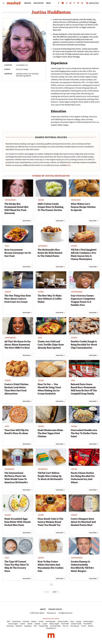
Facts (7, 246)
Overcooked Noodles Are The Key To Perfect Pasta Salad (84, 433)
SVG (35, 626)
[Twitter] (67, 3)
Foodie (41, 622)
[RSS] (82, 3)
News (40, 338)
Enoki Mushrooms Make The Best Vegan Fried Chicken (50, 433)
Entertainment (10, 200)
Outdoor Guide (76, 624)
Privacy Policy (55, 609)
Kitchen (74, 246)
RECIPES (28, 3)
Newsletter (92, 3)
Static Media (40, 613)
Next (55, 592)
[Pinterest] (74, 3)
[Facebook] (59, 3)
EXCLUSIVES (39, 3)
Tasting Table (43, 626)
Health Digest (88, 622)
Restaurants (76, 200)
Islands (30, 624)
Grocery (41, 200)
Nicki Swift (65, 624)
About (43, 609)
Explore (34, 622)
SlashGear (28, 626)
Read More (26, 221)
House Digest (13, 624)
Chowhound (16, 622)
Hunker (23, 624)
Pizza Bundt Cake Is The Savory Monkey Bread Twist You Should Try (50, 522)
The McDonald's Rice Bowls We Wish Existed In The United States (50, 253)
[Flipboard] (78, 3)
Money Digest (54, 624)
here (69, 165)
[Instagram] (70, 3)
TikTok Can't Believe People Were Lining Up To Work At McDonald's (50, 476)
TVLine (83, 626)
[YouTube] (63, 3)
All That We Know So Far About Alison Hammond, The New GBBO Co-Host (18, 345)
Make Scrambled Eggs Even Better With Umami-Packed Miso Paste (18, 522)
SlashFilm (19, 626)
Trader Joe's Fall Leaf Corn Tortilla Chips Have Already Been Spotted (51, 345)
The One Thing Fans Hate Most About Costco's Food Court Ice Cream (18, 299)
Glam (72, 622)
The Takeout (75, 626)
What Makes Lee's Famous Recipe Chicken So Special (83, 207)
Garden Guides (63, 622)
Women (91, 626)
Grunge (79, 622)
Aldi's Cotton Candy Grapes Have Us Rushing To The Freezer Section (50, 207)
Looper (45, 624)
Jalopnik (37, 624)
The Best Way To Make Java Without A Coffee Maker (50, 299)
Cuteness (26, 622)
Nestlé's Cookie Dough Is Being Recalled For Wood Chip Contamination (84, 345)
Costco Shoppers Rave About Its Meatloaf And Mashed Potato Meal (83, 522)
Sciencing (10, 626)
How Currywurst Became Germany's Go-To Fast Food (18, 253)
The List (65, 626)
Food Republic (50, 622)
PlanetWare (88, 624)
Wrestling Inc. (51, 628)
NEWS (48, 3)
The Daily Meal (55, 626)
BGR (8, 622)
